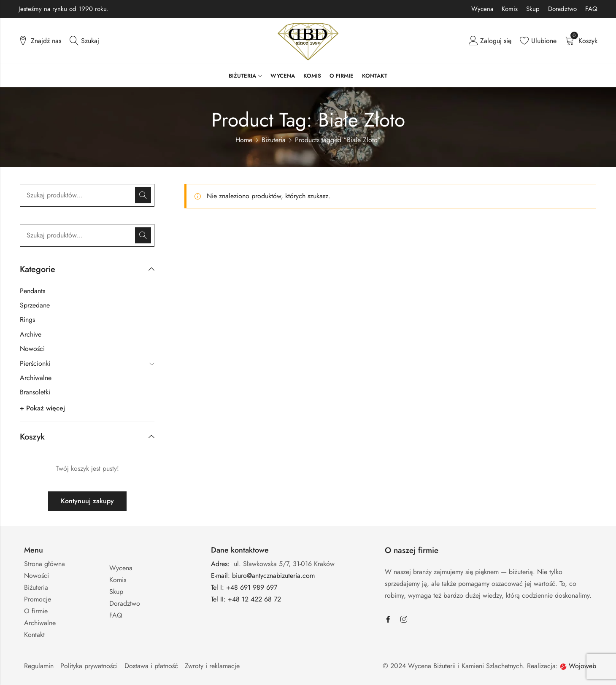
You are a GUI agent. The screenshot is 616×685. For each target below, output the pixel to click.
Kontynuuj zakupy (87, 501)
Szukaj (143, 195)
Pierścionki (35, 363)
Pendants (32, 291)
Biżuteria (274, 140)
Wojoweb (578, 666)
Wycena (482, 9)
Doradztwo (562, 9)
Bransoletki (35, 392)
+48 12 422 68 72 (255, 599)
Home (244, 140)
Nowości (32, 349)
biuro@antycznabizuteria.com (273, 576)
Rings (27, 320)
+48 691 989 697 (252, 587)
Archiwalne (36, 378)
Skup (533, 9)
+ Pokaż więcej (42, 408)
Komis (510, 9)
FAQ (591, 9)
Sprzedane (35, 305)
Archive (31, 334)
